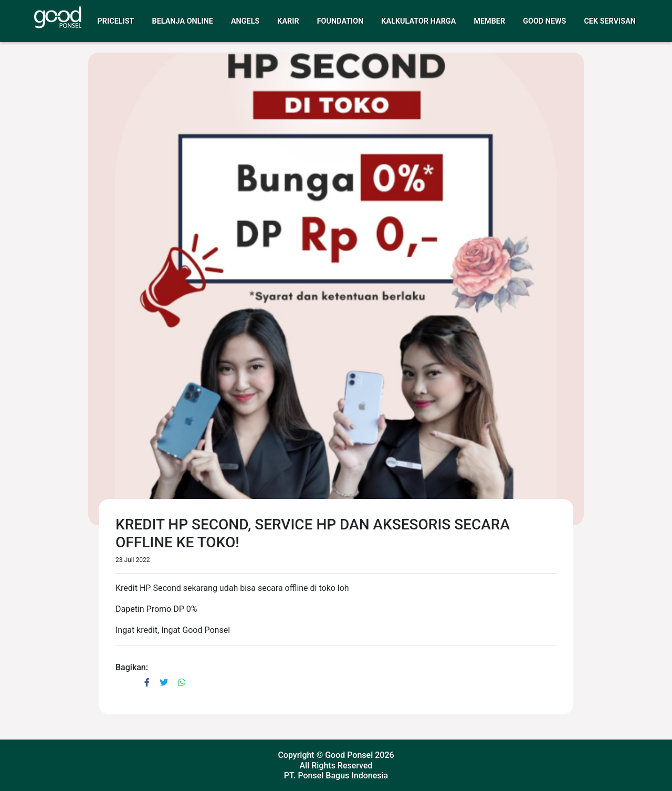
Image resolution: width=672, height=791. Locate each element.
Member (489, 21)
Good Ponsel (349, 755)
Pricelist (116, 21)
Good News (544, 21)
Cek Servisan (610, 21)
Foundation (340, 21)
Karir (288, 21)
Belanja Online (183, 21)
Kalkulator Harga (418, 21)
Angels (245, 21)
